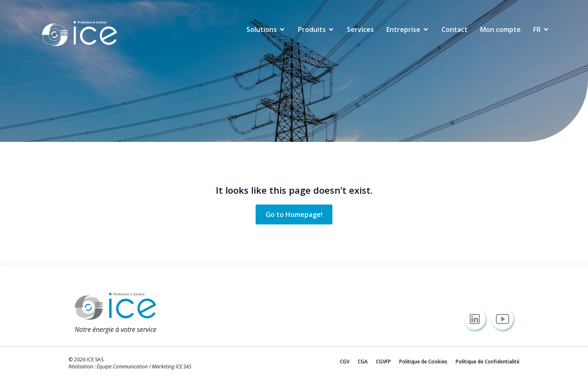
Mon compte (500, 29)
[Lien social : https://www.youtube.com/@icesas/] (506, 319)
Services (360, 29)
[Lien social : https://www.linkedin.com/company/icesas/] (478, 319)
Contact (455, 29)
